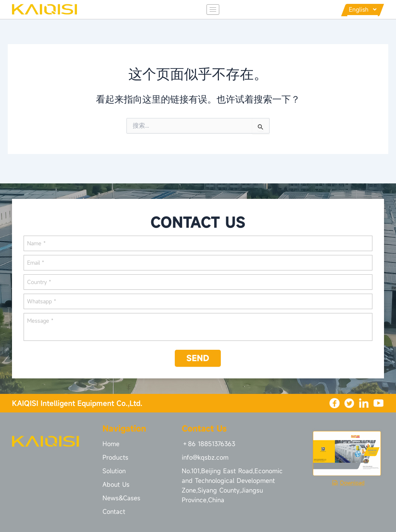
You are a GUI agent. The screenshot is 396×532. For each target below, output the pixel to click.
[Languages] (359, 10)
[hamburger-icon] (206, 10)
